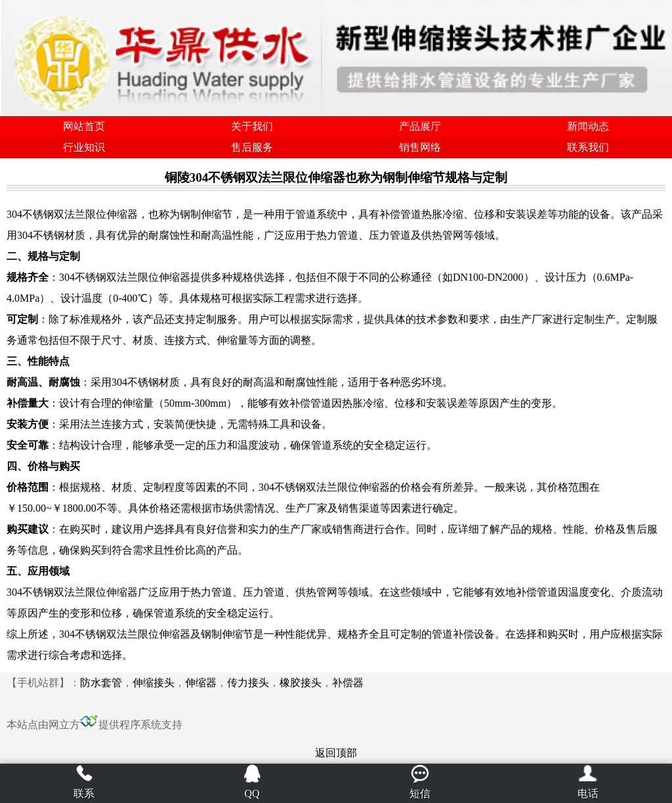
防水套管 (101, 683)
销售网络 (420, 147)
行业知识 (84, 147)
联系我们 (588, 147)
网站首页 (84, 126)
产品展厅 (420, 126)
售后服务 (252, 147)
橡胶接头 (301, 683)
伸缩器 (201, 683)
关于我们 (252, 126)
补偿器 (348, 683)
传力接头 (248, 683)
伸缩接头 (154, 683)
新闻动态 (588, 126)
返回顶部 (336, 753)
